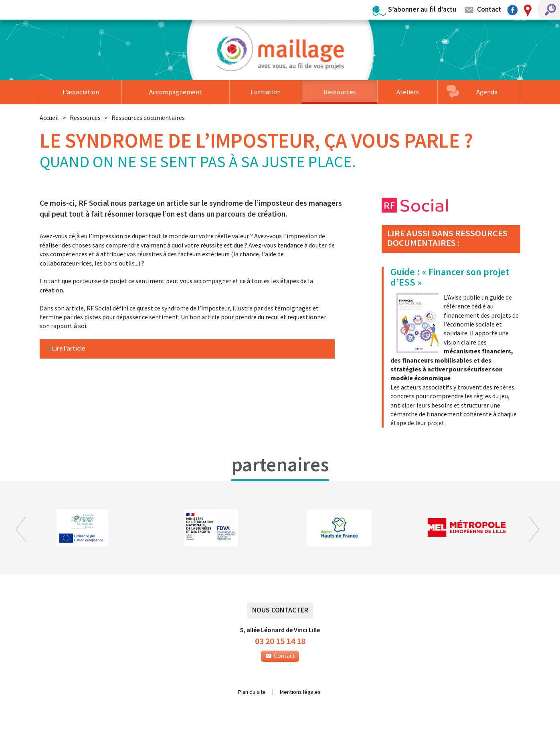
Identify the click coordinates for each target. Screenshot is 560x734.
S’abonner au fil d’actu (422, 9)
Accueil (49, 118)
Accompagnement (176, 92)
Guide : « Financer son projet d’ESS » (450, 277)
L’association (81, 92)
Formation (266, 92)
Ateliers (408, 92)
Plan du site (252, 692)
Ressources (340, 92)
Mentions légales (300, 692)
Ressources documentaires (148, 118)
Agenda (487, 92)
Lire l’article (69, 348)
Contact (489, 9)
